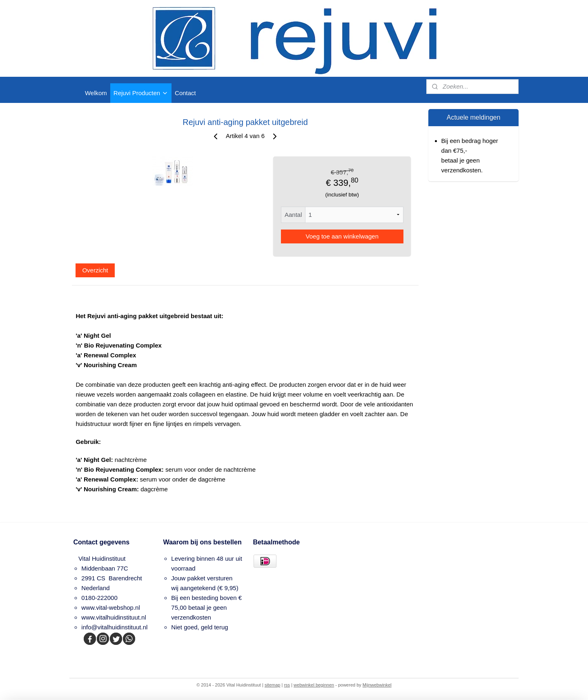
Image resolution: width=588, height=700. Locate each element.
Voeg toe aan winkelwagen (342, 236)
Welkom (96, 93)
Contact (185, 93)
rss (287, 685)
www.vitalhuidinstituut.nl (114, 617)
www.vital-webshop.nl (110, 607)
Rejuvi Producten (141, 93)
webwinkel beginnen (314, 685)
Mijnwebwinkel (377, 685)
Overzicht (95, 270)
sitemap (273, 685)
